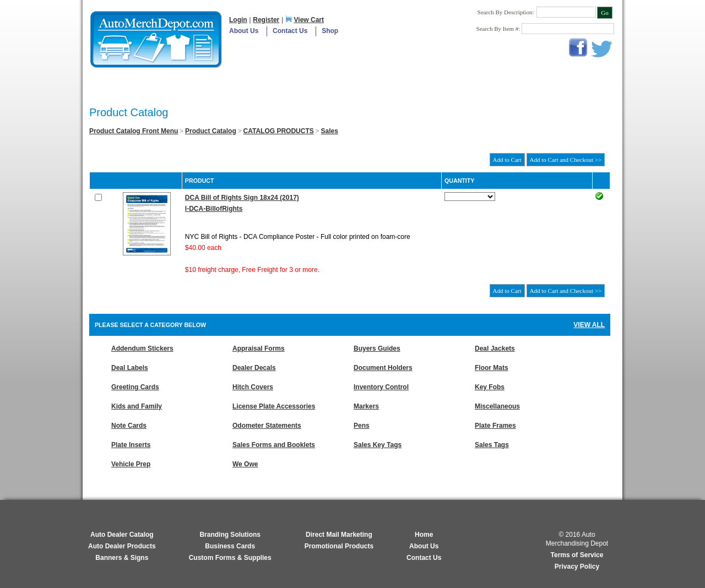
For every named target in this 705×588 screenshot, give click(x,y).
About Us (244, 31)
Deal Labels (130, 368)
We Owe (245, 464)
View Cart (309, 20)
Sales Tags (492, 445)
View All (589, 325)
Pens (362, 426)
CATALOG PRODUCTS (279, 131)
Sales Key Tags (378, 445)
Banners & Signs (122, 558)
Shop (330, 31)
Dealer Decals (254, 368)
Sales (330, 131)
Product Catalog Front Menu (134, 131)
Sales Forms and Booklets (274, 445)
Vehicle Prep (131, 464)
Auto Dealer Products (122, 546)
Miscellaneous (497, 406)
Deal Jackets (495, 349)
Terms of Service (577, 555)
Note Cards (129, 426)
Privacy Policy (577, 567)
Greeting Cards (135, 387)
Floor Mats (492, 368)
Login (238, 20)
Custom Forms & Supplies (230, 558)
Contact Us (290, 31)
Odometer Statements (267, 426)
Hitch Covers (253, 387)
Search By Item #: (499, 29)
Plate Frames (495, 426)
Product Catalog (211, 131)
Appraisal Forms (259, 349)
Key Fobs (490, 387)
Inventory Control (381, 387)
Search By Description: (506, 12)
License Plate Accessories (274, 406)
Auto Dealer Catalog (122, 535)
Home (424, 535)
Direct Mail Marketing (339, 535)
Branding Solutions (230, 535)
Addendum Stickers (142, 349)
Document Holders (383, 368)
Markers (366, 406)
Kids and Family (137, 406)
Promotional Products (339, 546)
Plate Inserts (131, 445)
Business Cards (230, 546)
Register (266, 20)
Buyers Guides (377, 349)
